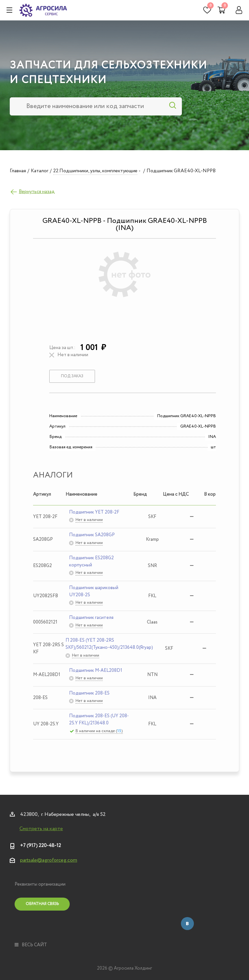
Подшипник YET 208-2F (94, 512)
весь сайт (31, 945)
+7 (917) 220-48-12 (41, 846)
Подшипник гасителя (91, 618)
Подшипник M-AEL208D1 (96, 671)
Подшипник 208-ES (89, 693)
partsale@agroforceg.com (49, 860)
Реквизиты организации (40, 884)
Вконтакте (187, 924)
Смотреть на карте (41, 829)
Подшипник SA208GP (92, 535)
